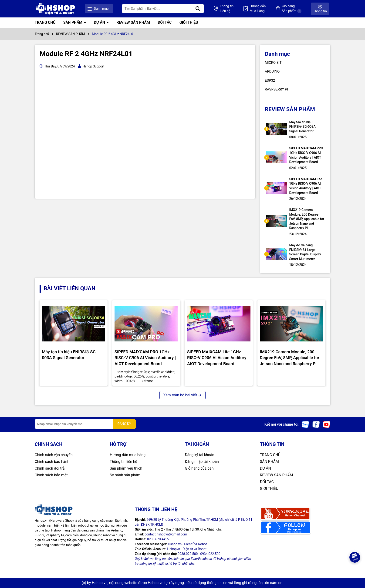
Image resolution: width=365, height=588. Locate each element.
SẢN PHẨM (73, 22)
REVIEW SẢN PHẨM (133, 22)
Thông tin (227, 9)
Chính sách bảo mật (51, 475)
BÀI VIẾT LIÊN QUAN (69, 288)
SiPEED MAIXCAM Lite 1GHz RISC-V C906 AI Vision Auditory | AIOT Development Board (306, 186)
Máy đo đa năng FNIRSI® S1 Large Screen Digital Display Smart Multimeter (305, 252)
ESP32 (270, 80)
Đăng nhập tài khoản (202, 462)
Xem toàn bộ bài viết (182, 395)
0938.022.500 (188, 554)
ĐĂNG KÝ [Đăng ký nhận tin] (124, 424)
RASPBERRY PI (277, 89)
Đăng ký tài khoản (199, 455)
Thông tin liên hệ (124, 462)
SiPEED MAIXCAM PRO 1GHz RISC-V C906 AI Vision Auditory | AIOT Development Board (306, 155)
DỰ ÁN (100, 22)
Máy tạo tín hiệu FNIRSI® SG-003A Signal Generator (302, 127)
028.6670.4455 (158, 539)
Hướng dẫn (258, 9)
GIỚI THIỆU (189, 22)
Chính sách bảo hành (52, 462)
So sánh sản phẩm (125, 475)
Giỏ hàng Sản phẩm (292, 9)
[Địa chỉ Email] (85, 424)
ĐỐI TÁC (165, 22)
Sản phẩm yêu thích (126, 468)
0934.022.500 (210, 554)
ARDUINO (272, 71)
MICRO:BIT (273, 63)
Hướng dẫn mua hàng (128, 455)
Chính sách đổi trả (50, 468)
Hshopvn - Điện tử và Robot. (187, 549)
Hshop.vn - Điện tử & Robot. (188, 544)
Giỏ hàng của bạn (199, 468)
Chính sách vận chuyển (54, 455)
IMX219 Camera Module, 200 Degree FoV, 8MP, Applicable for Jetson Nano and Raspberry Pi (307, 219)
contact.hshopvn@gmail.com (166, 534)
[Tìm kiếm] (198, 9)
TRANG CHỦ (45, 22)
